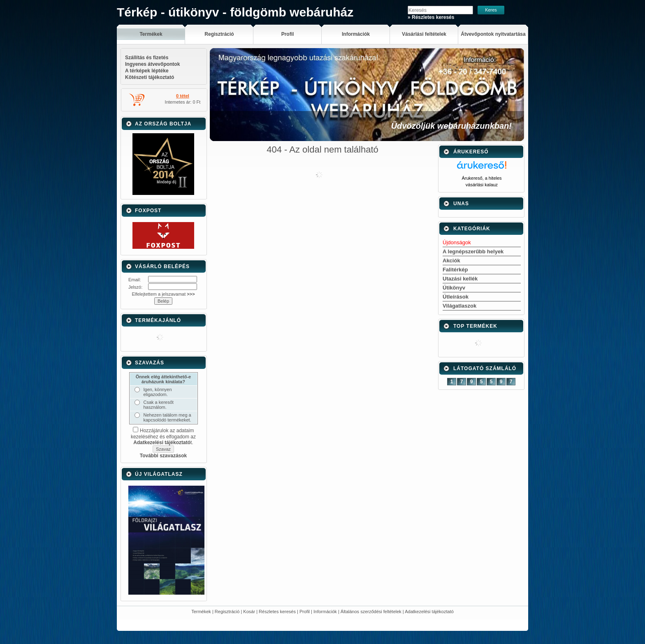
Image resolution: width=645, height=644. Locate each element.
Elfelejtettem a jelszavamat (163, 294)
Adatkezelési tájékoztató (429, 612)
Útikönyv (454, 288)
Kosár (249, 612)
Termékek (201, 612)
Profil (305, 612)
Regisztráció (227, 612)
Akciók (451, 261)
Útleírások (456, 297)
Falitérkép (455, 270)
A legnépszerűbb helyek (473, 251)
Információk (325, 612)
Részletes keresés (277, 612)
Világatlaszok (459, 306)
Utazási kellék (460, 279)
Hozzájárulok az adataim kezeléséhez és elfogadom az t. (163, 437)
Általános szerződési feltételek (371, 612)
